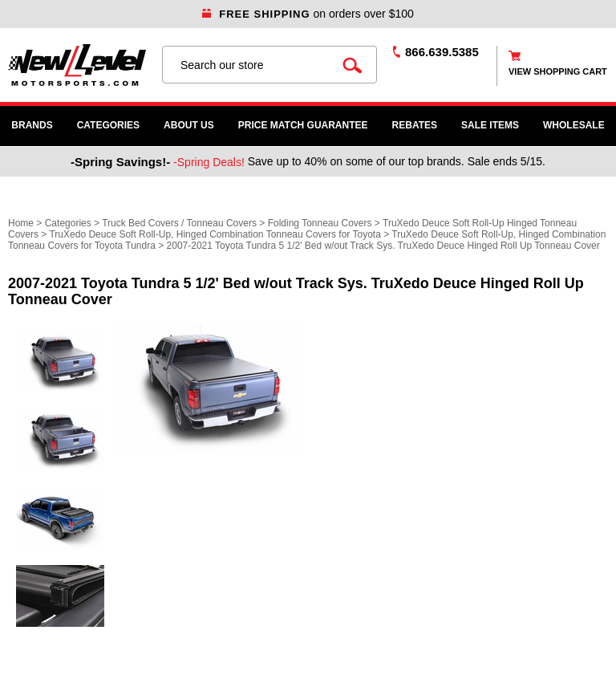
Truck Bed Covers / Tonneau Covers (179, 223)
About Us (189, 125)
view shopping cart (558, 71)
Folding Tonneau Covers (320, 223)
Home (21, 223)
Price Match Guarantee (303, 125)
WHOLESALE (574, 125)
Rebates (415, 125)
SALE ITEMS (490, 125)
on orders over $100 (308, 14)
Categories (108, 125)
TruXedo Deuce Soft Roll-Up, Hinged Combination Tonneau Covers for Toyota (215, 234)
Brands (32, 125)
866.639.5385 (442, 52)
